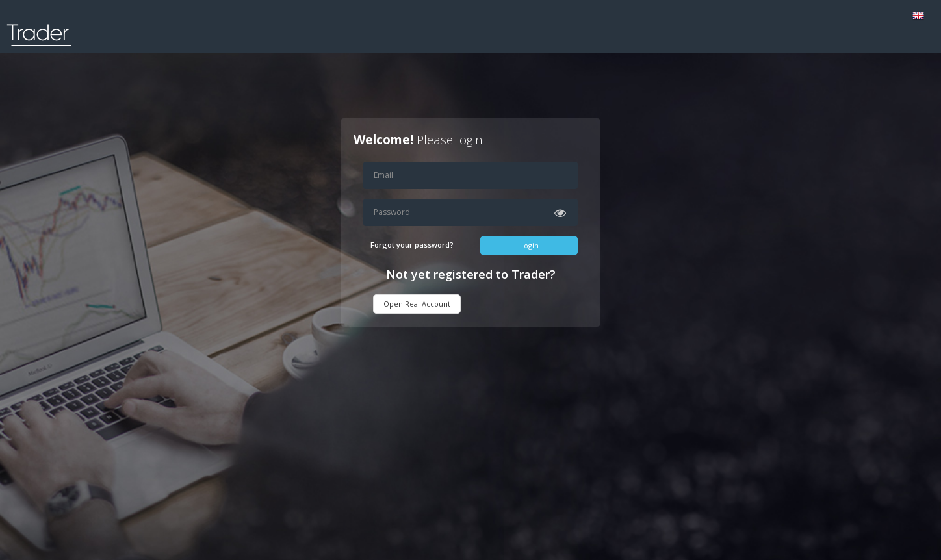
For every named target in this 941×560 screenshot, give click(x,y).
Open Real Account (417, 304)
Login (529, 245)
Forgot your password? (412, 245)
